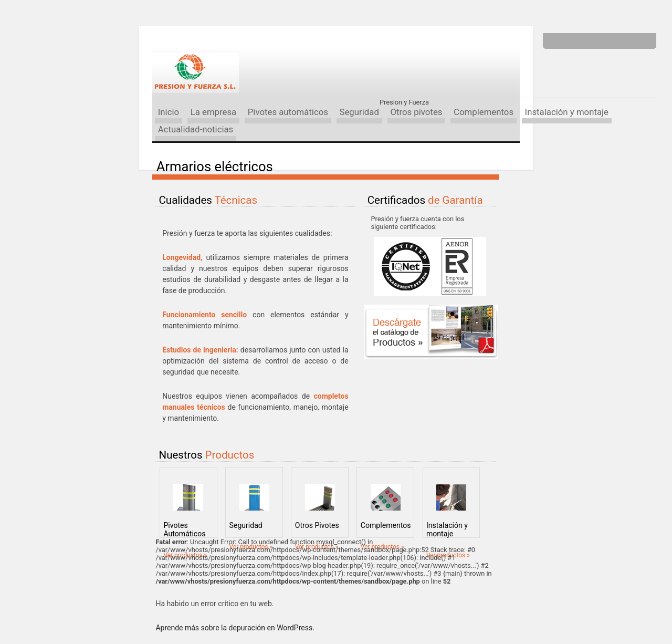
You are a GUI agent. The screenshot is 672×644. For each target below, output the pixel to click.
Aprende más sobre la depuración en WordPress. (235, 628)
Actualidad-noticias (196, 129)
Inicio (169, 112)
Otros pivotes (416, 112)
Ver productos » (185, 555)
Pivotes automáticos (288, 112)
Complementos (484, 112)
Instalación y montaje (567, 112)
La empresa (214, 112)
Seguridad (359, 112)
